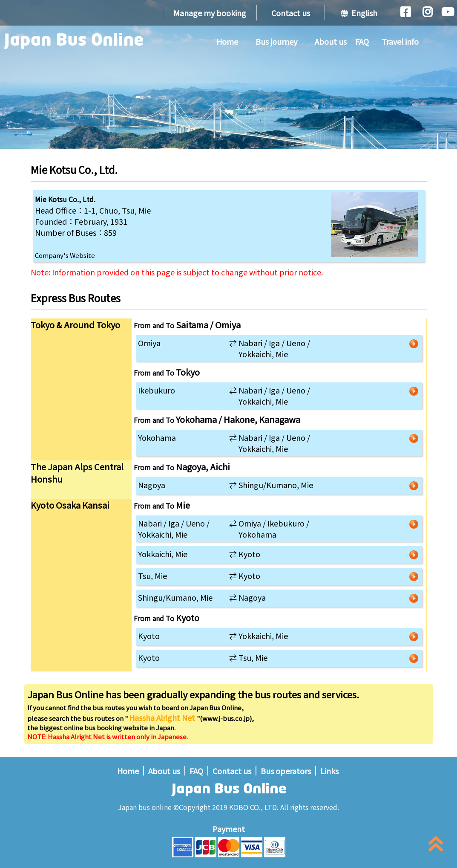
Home (227, 41)
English (359, 13)
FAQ (362, 41)
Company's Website (65, 255)
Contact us (291, 13)
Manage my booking (210, 13)
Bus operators (286, 771)
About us (331, 41)
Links (329, 771)
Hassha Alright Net (163, 718)
